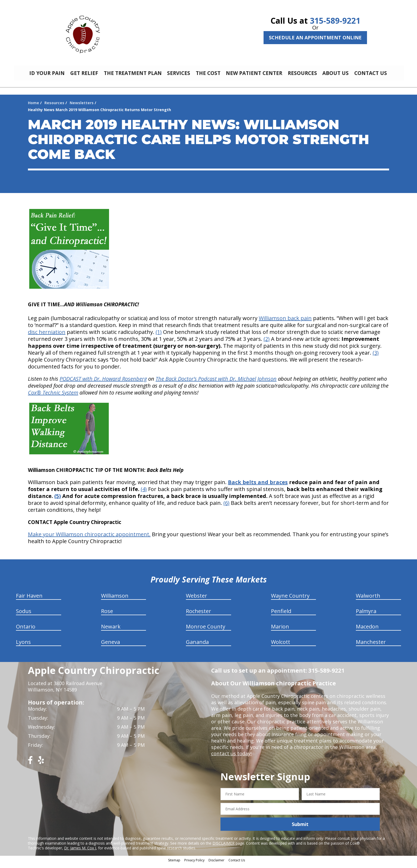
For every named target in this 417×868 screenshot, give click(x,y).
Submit (300, 828)
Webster (197, 600)
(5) (58, 500)
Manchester (371, 646)
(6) (226, 507)
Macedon (367, 630)
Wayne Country (290, 600)
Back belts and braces (258, 486)
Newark (111, 630)
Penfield (281, 615)
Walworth (368, 600)
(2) (267, 343)
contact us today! (231, 757)
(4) (144, 493)
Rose (107, 615)
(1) (159, 336)
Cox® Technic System (53, 397)
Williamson (115, 600)
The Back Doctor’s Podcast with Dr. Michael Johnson (216, 383)
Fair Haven (29, 600)
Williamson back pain (285, 322)
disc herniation (47, 336)
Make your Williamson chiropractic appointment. (89, 538)
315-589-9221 (335, 21)
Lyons (23, 646)
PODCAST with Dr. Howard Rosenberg (103, 383)
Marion (280, 630)
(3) (376, 357)
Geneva (110, 646)
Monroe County (206, 630)
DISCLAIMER (224, 847)
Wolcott (281, 646)
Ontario (26, 630)
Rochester (199, 615)
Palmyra (366, 615)
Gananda (197, 646)
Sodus (24, 615)
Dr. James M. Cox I (80, 852)
